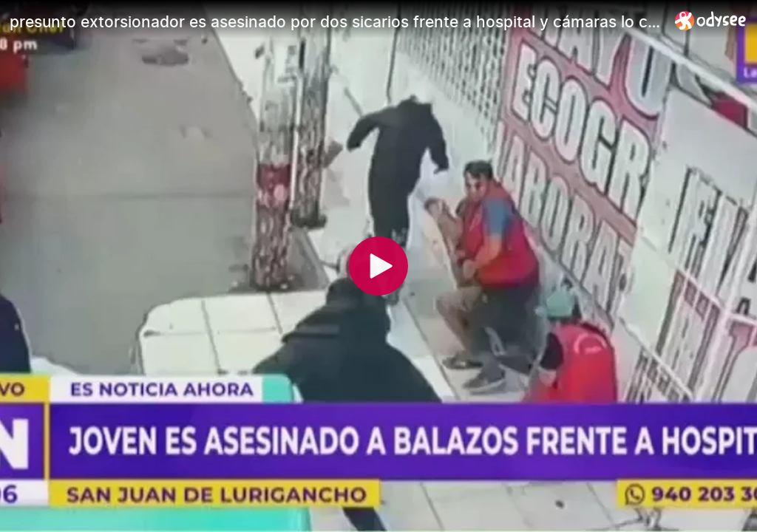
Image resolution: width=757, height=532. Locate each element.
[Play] (378, 266)
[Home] (711, 20)
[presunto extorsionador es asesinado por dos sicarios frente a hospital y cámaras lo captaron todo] (336, 21)
